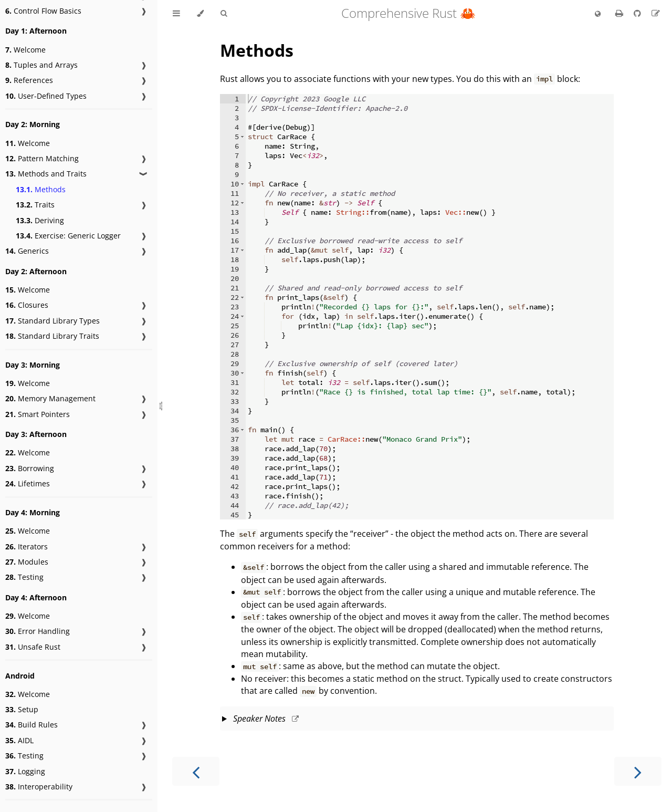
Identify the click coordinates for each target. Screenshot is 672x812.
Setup (22, 709)
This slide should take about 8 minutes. (417, 720)
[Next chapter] (638, 771)
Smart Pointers (38, 414)
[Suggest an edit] (656, 13)
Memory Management (50, 398)
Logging (25, 771)
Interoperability (39, 787)
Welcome (25, 50)
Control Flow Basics (43, 11)
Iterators (27, 546)
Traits (35, 205)
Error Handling (38, 631)
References (29, 80)
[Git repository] (638, 13)
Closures (27, 305)
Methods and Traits (46, 174)
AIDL (19, 740)
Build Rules (31, 725)
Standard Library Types (52, 321)
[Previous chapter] (196, 771)
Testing (24, 577)
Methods (41, 189)
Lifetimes (28, 483)
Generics (27, 251)
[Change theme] (200, 14)
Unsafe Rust (33, 647)
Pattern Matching (42, 158)
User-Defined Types (46, 96)
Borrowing (30, 468)
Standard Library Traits (52, 336)
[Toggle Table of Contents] (176, 14)
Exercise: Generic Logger (68, 236)
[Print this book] (620, 13)
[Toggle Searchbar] (224, 14)
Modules (27, 562)
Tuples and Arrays (41, 65)
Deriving (40, 220)
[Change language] (598, 14)
